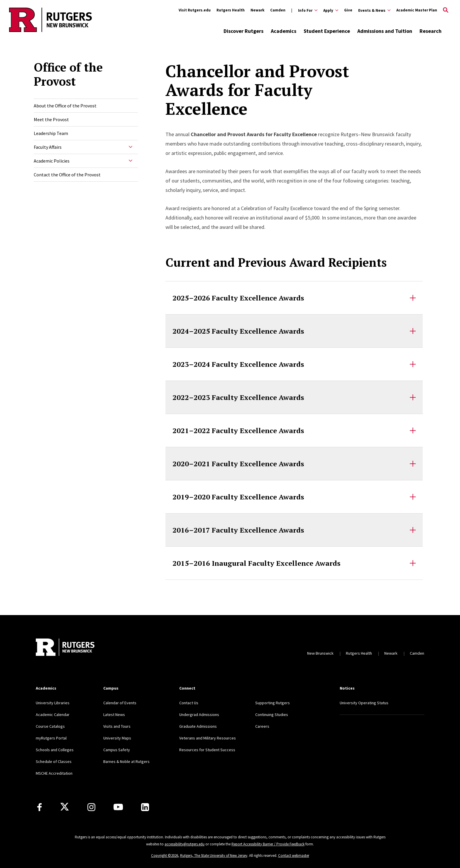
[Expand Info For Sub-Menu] (304, 10)
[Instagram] (91, 807)
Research (431, 31)
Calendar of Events (120, 703)
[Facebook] (39, 807)
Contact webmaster (294, 856)
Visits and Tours (117, 726)
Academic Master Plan (417, 10)
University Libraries (53, 703)
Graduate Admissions (198, 726)
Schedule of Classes (54, 761)
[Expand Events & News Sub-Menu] (374, 10)
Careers (262, 726)
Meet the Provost (51, 119)
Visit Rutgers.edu (195, 10)
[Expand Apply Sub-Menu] (331, 10)
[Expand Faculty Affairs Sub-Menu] (131, 147)
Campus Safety (117, 750)
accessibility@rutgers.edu (185, 844)
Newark (257, 10)
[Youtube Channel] (118, 807)
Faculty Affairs (48, 147)
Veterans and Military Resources (208, 738)
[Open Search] (446, 10)
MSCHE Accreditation (54, 773)
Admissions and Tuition (385, 31)
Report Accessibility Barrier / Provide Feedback (268, 844)
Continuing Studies (272, 715)
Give (348, 10)
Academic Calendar (53, 715)
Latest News (114, 715)
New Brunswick (320, 653)
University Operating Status (364, 703)
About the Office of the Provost (65, 106)
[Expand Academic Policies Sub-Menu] (131, 161)
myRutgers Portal (51, 738)
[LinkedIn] (145, 807)
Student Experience (327, 31)
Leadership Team (51, 133)
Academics (284, 31)
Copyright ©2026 (165, 856)
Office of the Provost (68, 74)
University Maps (117, 738)
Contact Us (189, 703)
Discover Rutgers (243, 31)
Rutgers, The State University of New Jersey (214, 856)
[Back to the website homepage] (50, 31)
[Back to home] (65, 647)
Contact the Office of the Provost (67, 175)
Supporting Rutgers (273, 703)
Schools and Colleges (55, 750)
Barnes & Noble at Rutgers (126, 761)
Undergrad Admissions (199, 715)
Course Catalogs (50, 726)
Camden (278, 10)
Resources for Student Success (207, 750)
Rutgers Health (231, 10)
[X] (65, 807)
